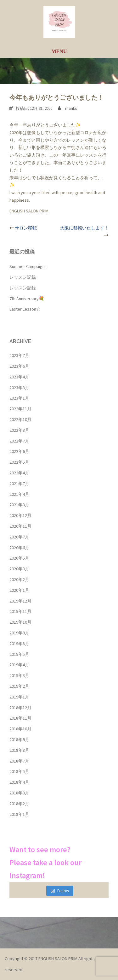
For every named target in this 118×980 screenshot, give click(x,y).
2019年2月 (19, 686)
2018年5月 (19, 771)
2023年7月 (19, 355)
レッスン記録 (23, 277)
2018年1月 (19, 814)
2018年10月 (20, 729)
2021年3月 (19, 505)
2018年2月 (19, 804)
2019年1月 (19, 697)
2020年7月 (19, 537)
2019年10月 (20, 622)
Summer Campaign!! (28, 266)
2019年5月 (19, 654)
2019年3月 (19, 675)
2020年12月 (20, 515)
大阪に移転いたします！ (84, 228)
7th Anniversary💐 (27, 299)
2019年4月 (19, 665)
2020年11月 (20, 526)
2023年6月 (19, 366)
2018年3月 (19, 793)
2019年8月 (19, 644)
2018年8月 (19, 750)
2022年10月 (20, 419)
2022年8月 (19, 430)
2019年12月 (20, 601)
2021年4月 (19, 494)
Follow (60, 891)
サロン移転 (26, 228)
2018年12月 (20, 708)
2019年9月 (19, 633)
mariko (71, 108)
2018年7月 (19, 761)
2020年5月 (19, 558)
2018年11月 (20, 718)
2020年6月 (19, 548)
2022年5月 (19, 462)
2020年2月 (19, 579)
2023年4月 (19, 377)
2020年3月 (19, 569)
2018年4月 (19, 782)
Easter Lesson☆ (25, 309)
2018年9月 (19, 739)
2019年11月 (20, 611)
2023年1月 (19, 398)
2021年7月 (19, 484)
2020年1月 (19, 590)
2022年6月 (19, 451)
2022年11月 (20, 409)
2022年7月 (19, 441)
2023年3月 (19, 388)
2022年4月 (19, 473)
